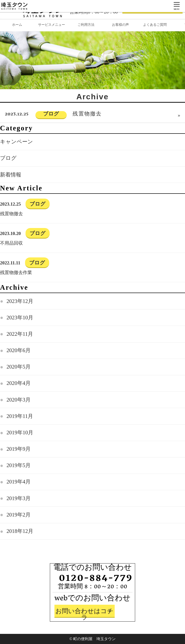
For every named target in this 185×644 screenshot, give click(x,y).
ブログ (8, 158)
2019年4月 (19, 482)
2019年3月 (19, 498)
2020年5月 (19, 367)
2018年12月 (20, 531)
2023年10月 (20, 318)
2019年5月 (19, 465)
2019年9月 (19, 449)
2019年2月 (19, 515)
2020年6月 (19, 350)
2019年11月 (20, 416)
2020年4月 (19, 383)
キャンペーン (17, 142)
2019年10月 (20, 433)
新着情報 (11, 175)
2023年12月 (20, 301)
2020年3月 (19, 400)
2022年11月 (20, 334)
